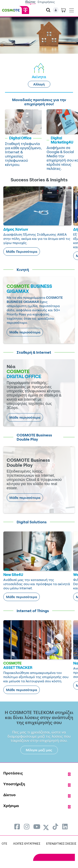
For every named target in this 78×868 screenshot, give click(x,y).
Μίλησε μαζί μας (39, 750)
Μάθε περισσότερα (25, 332)
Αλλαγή (39, 84)
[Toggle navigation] (72, 9)
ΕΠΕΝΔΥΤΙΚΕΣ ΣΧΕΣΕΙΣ (61, 843)
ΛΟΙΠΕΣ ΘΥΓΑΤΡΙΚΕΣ (27, 843)
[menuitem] (17, 827)
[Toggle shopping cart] (63, 10)
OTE (4, 843)
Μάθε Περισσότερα (22, 252)
